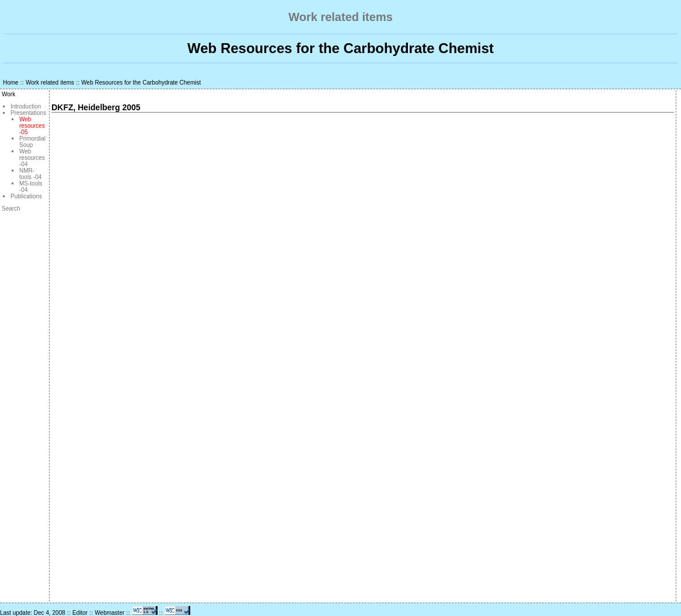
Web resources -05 (32, 126)
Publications (26, 196)
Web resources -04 (32, 158)
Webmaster (109, 613)
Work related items (50, 83)
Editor (80, 613)
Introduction (26, 106)
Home (11, 83)
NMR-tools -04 (30, 174)
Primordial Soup (32, 142)
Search (11, 209)
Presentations (28, 113)
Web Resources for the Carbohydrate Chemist (141, 83)
